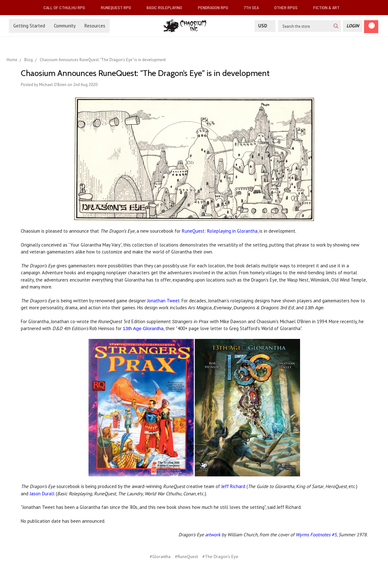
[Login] (353, 26)
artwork (213, 535)
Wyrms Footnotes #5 (316, 535)
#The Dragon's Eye (220, 556)
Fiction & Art (329, 7)
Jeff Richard (233, 486)
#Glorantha (160, 556)
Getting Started (29, 26)
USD (265, 26)
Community (65, 26)
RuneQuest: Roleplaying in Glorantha (220, 231)
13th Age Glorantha (143, 328)
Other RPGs (288, 7)
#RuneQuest (186, 556)
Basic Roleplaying (167, 7)
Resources (95, 26)
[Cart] (371, 27)
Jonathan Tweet (163, 301)
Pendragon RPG (216, 7)
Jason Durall (42, 494)
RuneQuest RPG (119, 7)
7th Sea (254, 7)
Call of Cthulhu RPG (67, 7)
